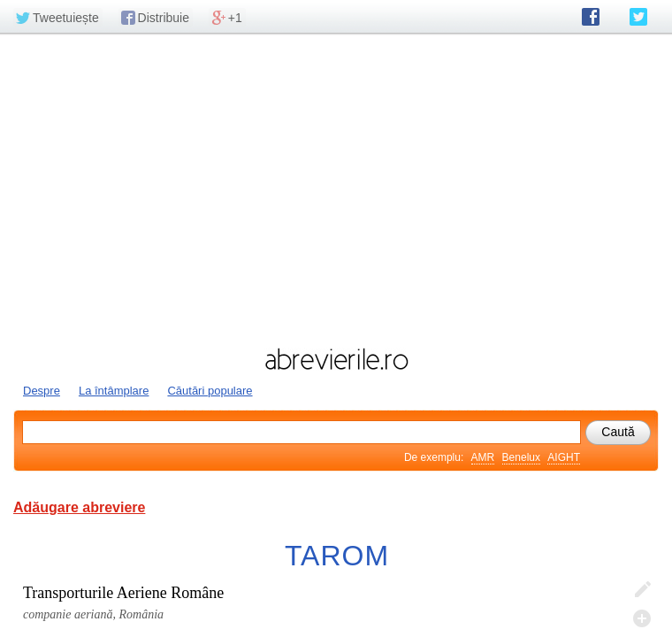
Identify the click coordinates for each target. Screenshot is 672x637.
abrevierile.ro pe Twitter (638, 17)
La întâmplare (114, 391)
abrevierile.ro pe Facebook (591, 17)
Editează (642, 590)
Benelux (521, 457)
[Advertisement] (336, 188)
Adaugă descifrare (642, 618)
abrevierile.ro (336, 359)
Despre (42, 391)
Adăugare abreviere (79, 507)
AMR (483, 457)
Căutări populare (210, 391)
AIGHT (564, 457)
